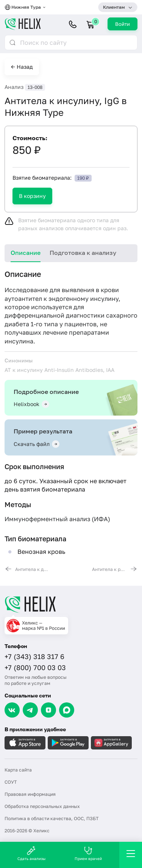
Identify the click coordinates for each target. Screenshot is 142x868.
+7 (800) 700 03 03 (35, 667)
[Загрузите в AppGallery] (111, 743)
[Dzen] (48, 710)
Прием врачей (88, 853)
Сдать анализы (31, 853)
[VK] (12, 710)
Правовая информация (30, 794)
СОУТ (11, 782)
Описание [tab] (26, 253)
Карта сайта (18, 770)
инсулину (104, 299)
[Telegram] (30, 710)
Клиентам (114, 7)
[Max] (67, 710)
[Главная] (71, 604)
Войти (122, 24)
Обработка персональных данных (42, 806)
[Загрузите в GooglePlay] (68, 743)
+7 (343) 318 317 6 (34, 656)
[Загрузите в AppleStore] (25, 743)
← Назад (22, 67)
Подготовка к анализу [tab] (83, 253)
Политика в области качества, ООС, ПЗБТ (51, 818)
